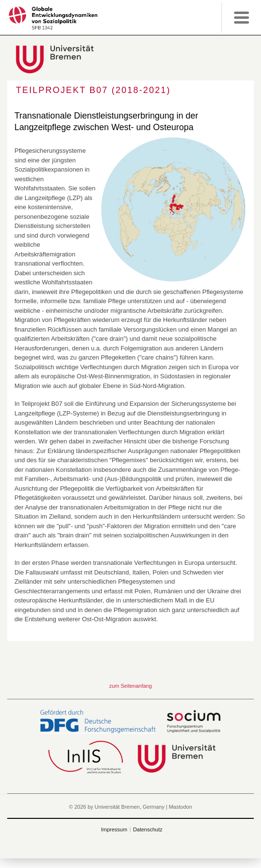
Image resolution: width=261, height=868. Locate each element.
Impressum (114, 829)
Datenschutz (148, 829)
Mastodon (180, 807)
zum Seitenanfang (131, 686)
